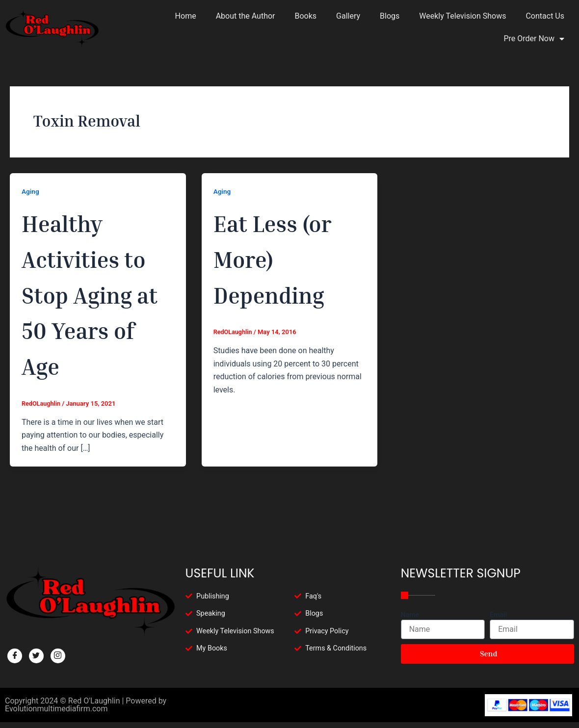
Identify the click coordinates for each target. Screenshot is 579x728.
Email (498, 615)
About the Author (246, 16)
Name (410, 615)
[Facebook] (15, 656)
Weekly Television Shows (462, 16)
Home (186, 16)
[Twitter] (36, 656)
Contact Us (545, 16)
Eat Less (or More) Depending (287, 257)
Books (306, 16)
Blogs (390, 16)
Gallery (348, 16)
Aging (31, 191)
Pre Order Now (534, 39)
